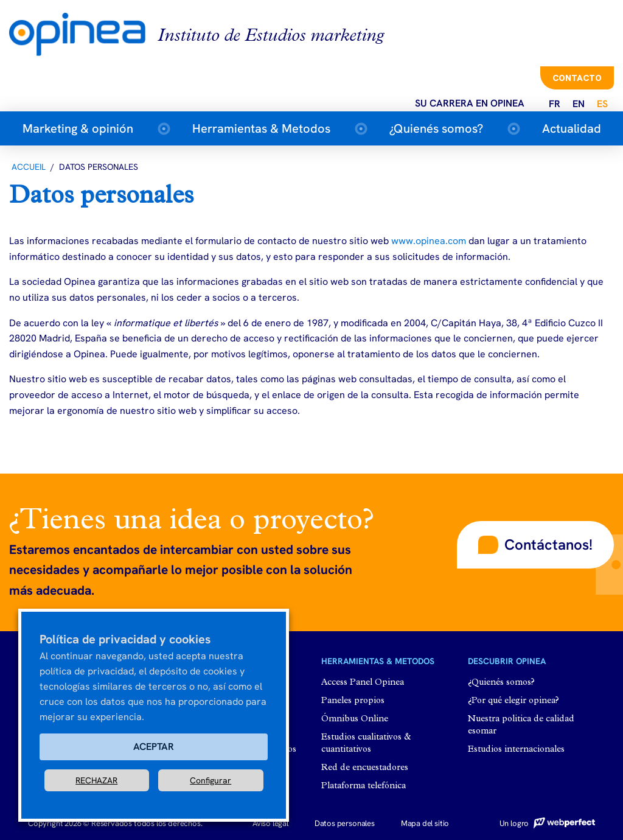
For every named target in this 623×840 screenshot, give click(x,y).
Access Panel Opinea (363, 683)
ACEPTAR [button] (154, 747)
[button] (535, 545)
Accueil (29, 167)
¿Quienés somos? (436, 128)
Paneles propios (353, 701)
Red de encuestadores (365, 768)
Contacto (577, 78)
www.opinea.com (429, 241)
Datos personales (345, 823)
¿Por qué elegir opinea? (513, 701)
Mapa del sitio (425, 823)
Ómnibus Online (355, 719)
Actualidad (572, 128)
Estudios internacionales (516, 750)
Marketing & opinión (78, 128)
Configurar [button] (211, 780)
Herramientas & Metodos (261, 128)
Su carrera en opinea (470, 103)
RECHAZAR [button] (96, 780)
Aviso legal (270, 823)
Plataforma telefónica (364, 786)
